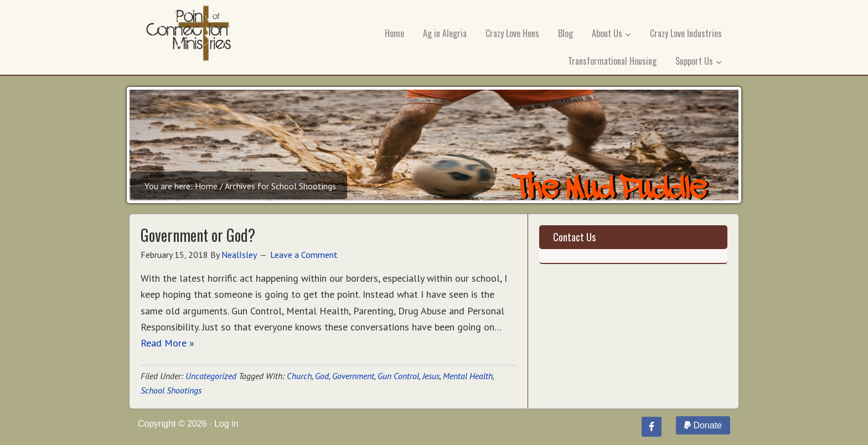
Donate (703, 425)
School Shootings (171, 390)
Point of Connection (188, 36)
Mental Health (468, 376)
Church (299, 376)
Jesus (431, 376)
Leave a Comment (304, 255)
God (322, 376)
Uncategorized (211, 376)
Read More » (167, 343)
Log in (226, 424)
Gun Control (398, 376)
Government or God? (198, 235)
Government (353, 376)
